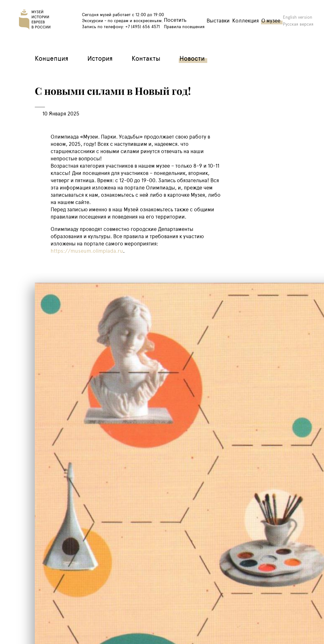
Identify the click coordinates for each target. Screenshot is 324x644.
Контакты (146, 58)
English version (298, 17)
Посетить (175, 20)
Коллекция (246, 20)
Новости (192, 58)
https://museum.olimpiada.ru (87, 251)
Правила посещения (184, 26)
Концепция (52, 58)
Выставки (218, 20)
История (100, 58)
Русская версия (298, 24)
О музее (271, 20)
